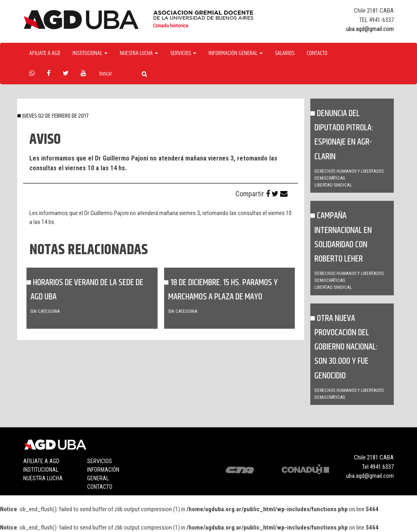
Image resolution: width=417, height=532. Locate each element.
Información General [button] (236, 53)
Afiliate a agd (45, 53)
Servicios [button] (183, 53)
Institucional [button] (90, 53)
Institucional (41, 470)
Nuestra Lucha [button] (139, 53)
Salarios (285, 53)
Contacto (317, 53)
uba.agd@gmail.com (370, 29)
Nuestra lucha (43, 478)
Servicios (100, 461)
